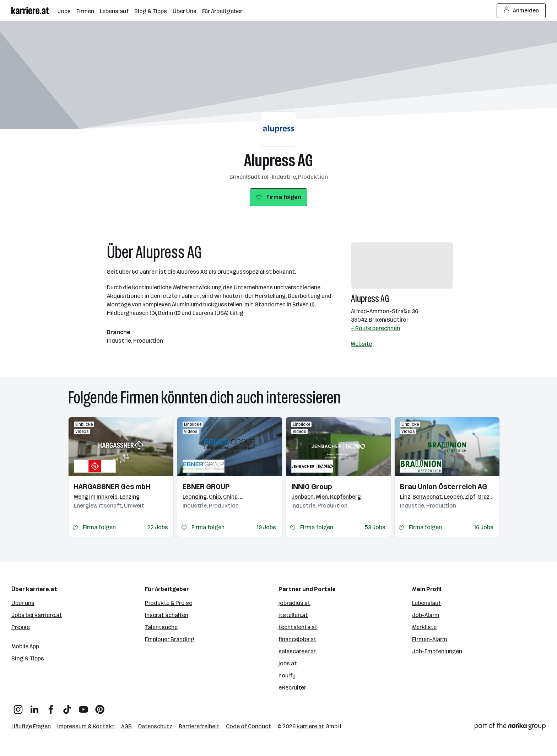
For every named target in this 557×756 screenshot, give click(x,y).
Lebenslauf (426, 603)
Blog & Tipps (28, 658)
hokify (287, 675)
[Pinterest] (100, 707)
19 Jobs (266, 527)
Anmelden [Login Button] (521, 11)
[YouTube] (83, 707)
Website (361, 344)
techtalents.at (298, 627)
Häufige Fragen (31, 726)
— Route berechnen (375, 328)
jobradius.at (294, 603)
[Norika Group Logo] (510, 727)
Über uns (23, 603)
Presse (21, 627)
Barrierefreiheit (199, 726)
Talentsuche (161, 627)
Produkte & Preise (169, 603)
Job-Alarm (426, 615)
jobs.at (288, 663)
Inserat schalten (167, 615)
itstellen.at (293, 615)
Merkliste (424, 627)
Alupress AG (278, 160)
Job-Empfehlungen (437, 651)
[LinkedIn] (34, 707)
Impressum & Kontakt (86, 726)
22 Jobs (158, 527)
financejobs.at (298, 639)
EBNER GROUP (206, 487)
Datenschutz (155, 726)
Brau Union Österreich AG (444, 487)
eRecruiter (292, 688)
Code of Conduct (248, 726)
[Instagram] (18, 707)
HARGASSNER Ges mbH (112, 487)
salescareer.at (298, 651)
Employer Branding (170, 639)
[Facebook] (51, 707)
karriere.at (310, 726)
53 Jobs (375, 527)
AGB (126, 726)
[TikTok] (67, 707)
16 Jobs (484, 527)
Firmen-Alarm (430, 639)
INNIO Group (312, 487)
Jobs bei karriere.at (37, 615)
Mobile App (25, 646)
